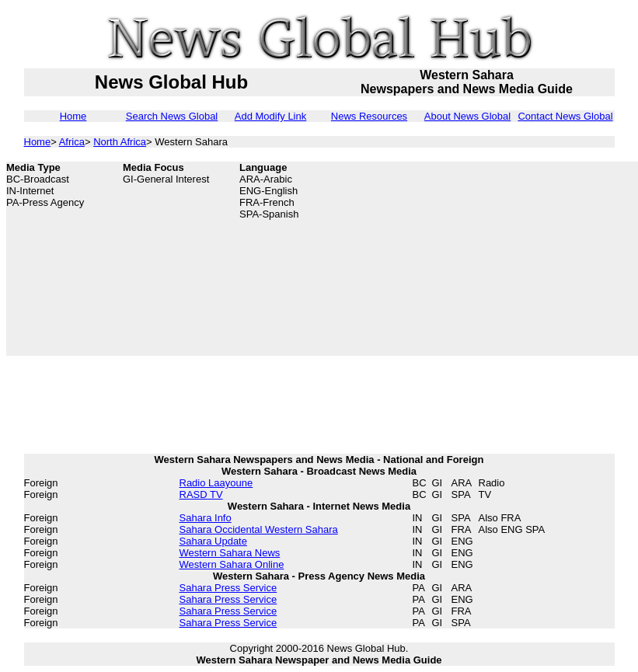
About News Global (467, 116)
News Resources (369, 116)
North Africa (120, 142)
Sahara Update (213, 541)
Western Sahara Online (232, 564)
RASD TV (201, 494)
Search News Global (172, 116)
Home (73, 116)
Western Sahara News (230, 553)
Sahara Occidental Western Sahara (259, 529)
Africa (72, 142)
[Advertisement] (540, 259)
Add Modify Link (271, 116)
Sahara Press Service (228, 588)
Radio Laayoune (216, 483)
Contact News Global (565, 116)
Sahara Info (206, 518)
